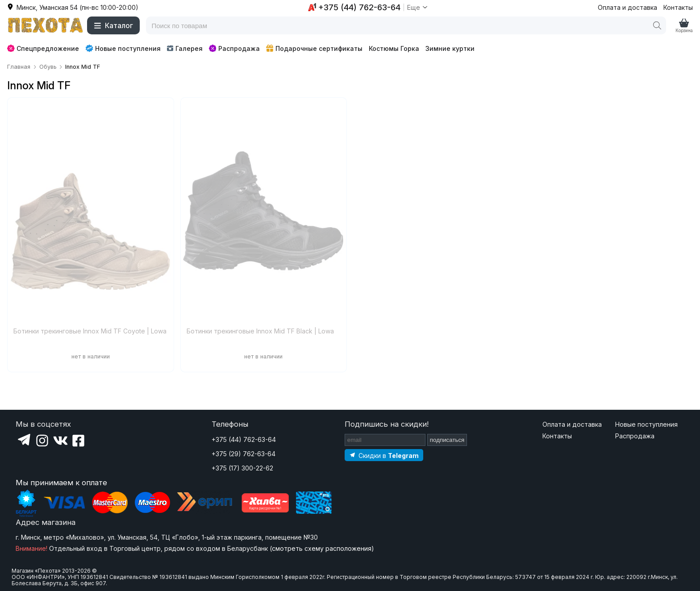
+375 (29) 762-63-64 (244, 454)
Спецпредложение (43, 48)
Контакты (678, 7)
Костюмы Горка (394, 48)
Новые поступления (123, 48)
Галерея (185, 48)
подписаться (447, 440)
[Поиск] (657, 25)
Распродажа (234, 48)
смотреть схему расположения (322, 548)
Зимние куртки (450, 48)
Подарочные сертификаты (314, 48)
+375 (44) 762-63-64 (244, 439)
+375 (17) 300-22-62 (242, 468)
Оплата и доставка (627, 7)
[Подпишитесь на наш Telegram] (384, 455)
